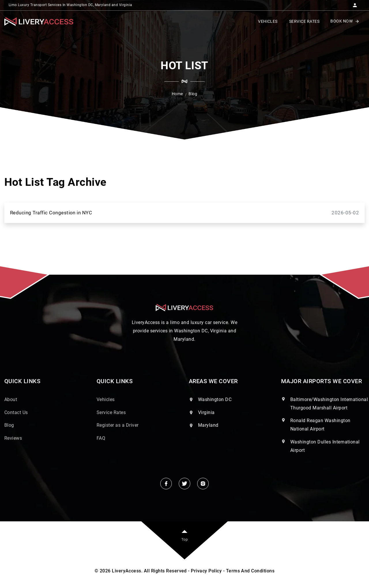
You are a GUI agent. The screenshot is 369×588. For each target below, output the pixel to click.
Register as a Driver (118, 425)
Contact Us (16, 412)
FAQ (101, 438)
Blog (9, 425)
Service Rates (111, 412)
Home (177, 94)
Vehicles (106, 399)
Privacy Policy (206, 571)
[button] (355, 3)
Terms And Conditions (250, 571)
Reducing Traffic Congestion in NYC (184, 213)
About (11, 399)
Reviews (13, 438)
